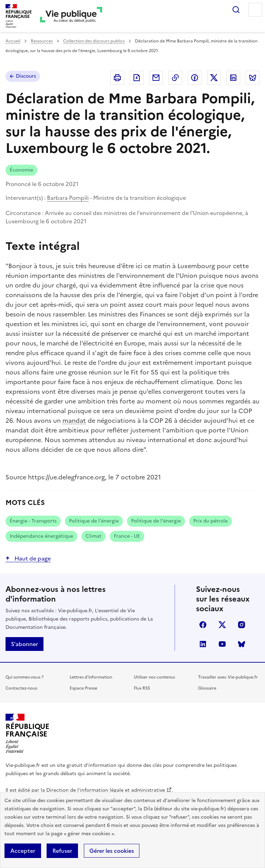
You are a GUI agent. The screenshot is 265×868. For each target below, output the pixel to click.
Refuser (62, 851)
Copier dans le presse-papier (175, 78)
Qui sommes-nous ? (24, 677)
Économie (21, 170)
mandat (74, 421)
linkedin (203, 644)
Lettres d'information (91, 677)
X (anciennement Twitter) (222, 625)
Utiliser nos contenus (154, 677)
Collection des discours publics (94, 41)
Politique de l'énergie (94, 521)
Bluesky (242, 644)
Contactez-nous (21, 688)
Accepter (23, 851)
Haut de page (32, 558)
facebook (203, 625)
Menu (255, 10)
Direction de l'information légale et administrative (106, 790)
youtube (222, 644)
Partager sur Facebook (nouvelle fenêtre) (195, 78)
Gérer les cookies (112, 851)
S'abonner (24, 644)
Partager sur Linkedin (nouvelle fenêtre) (233, 78)
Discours (26, 76)
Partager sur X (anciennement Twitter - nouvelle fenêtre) (214, 78)
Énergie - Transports (33, 521)
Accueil (13, 41)
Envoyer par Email (156, 78)
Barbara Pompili (68, 198)
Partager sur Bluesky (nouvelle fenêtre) (253, 78)
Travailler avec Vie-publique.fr (228, 677)
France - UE (127, 536)
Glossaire (207, 688)
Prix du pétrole (210, 521)
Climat (94, 536)
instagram (242, 625)
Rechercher (236, 10)
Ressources (42, 41)
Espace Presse (84, 688)
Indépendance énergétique (41, 536)
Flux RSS (142, 688)
